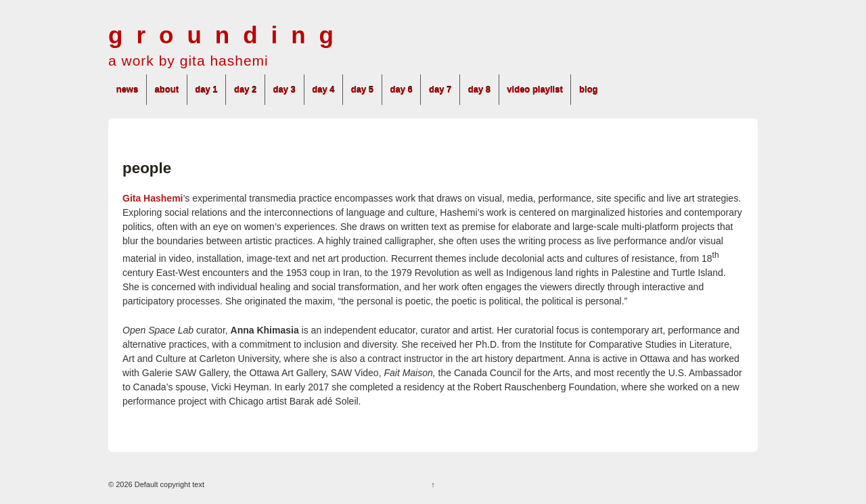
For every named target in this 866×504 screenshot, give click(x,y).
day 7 (440, 90)
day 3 (284, 90)
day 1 (206, 90)
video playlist (534, 90)
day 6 (401, 90)
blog (588, 90)
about (167, 90)
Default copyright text (168, 484)
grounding (228, 35)
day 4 (323, 90)
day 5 (362, 90)
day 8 (479, 90)
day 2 (245, 90)
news (128, 90)
